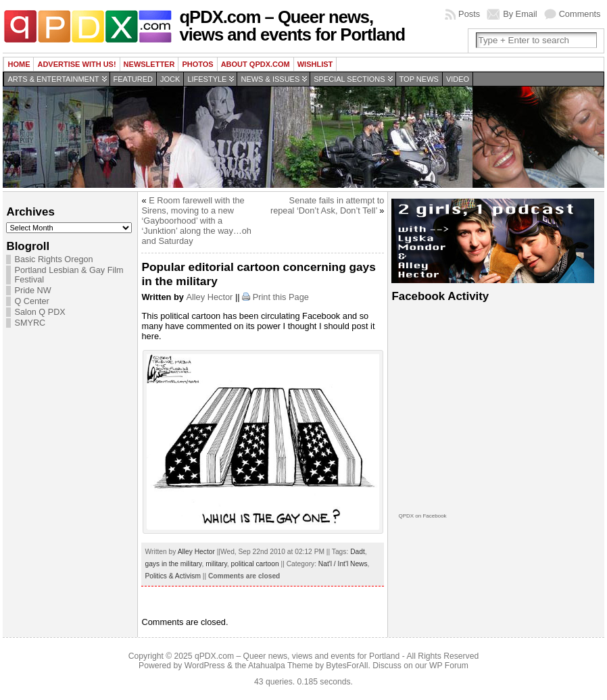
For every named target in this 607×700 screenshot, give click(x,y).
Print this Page (281, 297)
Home (19, 64)
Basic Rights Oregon (53, 259)
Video (458, 79)
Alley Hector (209, 297)
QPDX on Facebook (422, 516)
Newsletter (149, 64)
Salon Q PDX (40, 312)
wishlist (315, 64)
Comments (580, 14)
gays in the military (173, 564)
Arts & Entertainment (53, 79)
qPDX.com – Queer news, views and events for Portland (292, 26)
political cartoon (255, 564)
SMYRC (30, 323)
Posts (469, 14)
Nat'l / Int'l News (343, 564)
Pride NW (32, 291)
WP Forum (449, 666)
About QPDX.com (256, 64)
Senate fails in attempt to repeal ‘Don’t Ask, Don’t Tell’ (327, 205)
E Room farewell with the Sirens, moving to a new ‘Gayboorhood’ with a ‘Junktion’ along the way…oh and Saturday (196, 221)
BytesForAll (347, 666)
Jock (170, 79)
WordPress (205, 666)
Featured (133, 79)
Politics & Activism (172, 576)
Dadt (358, 552)
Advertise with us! (76, 64)
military (216, 564)
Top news (419, 79)
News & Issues (270, 79)
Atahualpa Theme (281, 666)
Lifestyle (207, 79)
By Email (520, 14)
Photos (197, 64)
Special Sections (349, 79)
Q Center (31, 301)
